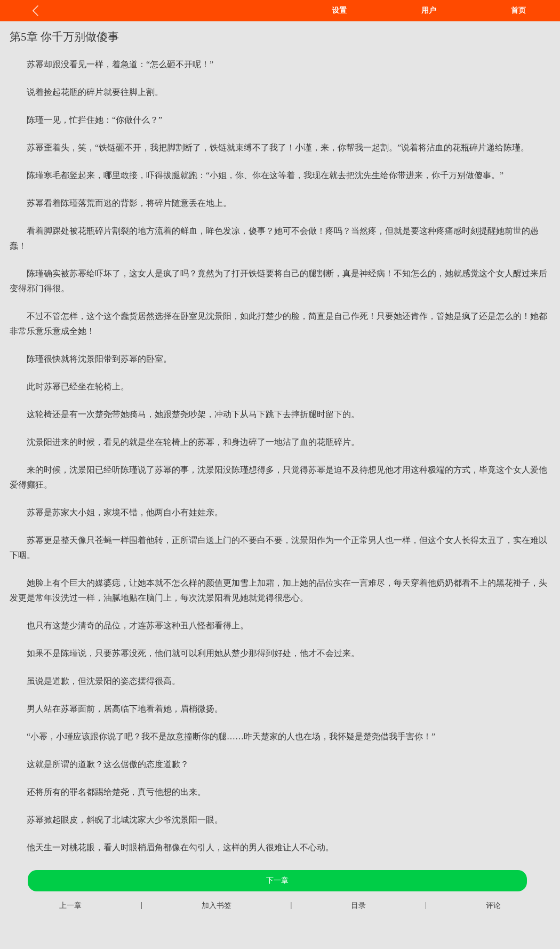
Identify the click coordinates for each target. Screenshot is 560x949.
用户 (429, 10)
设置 (339, 10)
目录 (358, 906)
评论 (493, 906)
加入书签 (217, 906)
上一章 (70, 906)
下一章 (277, 880)
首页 (518, 10)
